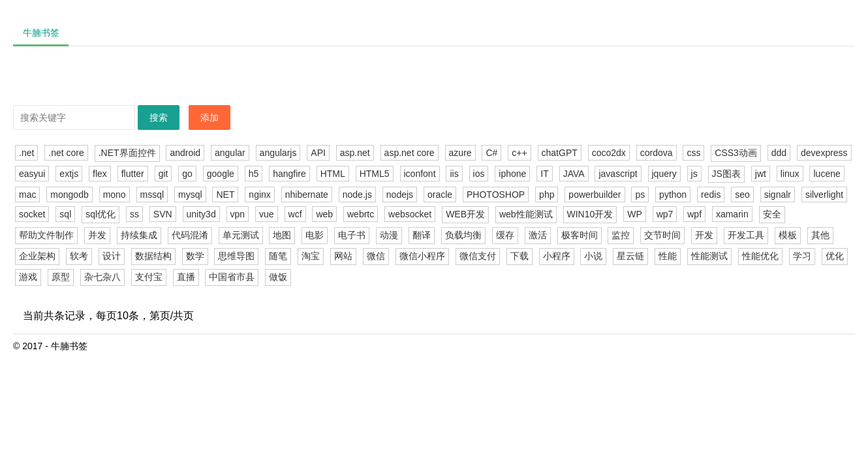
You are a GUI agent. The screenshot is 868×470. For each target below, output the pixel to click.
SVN (163, 214)
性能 (668, 256)
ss (134, 214)
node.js (357, 195)
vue (267, 214)
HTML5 (375, 174)
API (318, 153)
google (221, 174)
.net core (66, 153)
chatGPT (560, 153)
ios (479, 174)
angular (230, 153)
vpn (238, 214)
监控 (621, 235)
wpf (694, 214)
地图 (282, 235)
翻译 (422, 235)
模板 (788, 235)
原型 (61, 277)
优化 (835, 256)
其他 (820, 235)
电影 (315, 235)
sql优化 (101, 214)
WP (635, 214)
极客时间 (580, 235)
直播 (186, 277)
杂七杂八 (102, 277)
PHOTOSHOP (496, 195)
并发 (97, 235)
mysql (190, 195)
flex (100, 174)
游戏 (28, 277)
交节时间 (662, 235)
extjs (69, 174)
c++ (519, 153)
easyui (32, 174)
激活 (538, 235)
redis (711, 195)
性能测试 (709, 256)
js (694, 174)
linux (790, 174)
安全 (772, 214)
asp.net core (410, 153)
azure (460, 153)
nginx (259, 195)
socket (32, 214)
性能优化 (760, 256)
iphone (512, 174)
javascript (618, 174)
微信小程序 (422, 256)
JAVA (574, 174)
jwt (761, 174)
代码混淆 (190, 235)
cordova (657, 153)
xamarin (732, 214)
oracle (440, 195)
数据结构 (153, 256)
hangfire (289, 174)
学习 (802, 256)
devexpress (824, 153)
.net (26, 153)
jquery (664, 174)
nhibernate (307, 195)
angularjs (278, 153)
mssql (152, 195)
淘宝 (311, 256)
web (324, 214)
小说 (593, 256)
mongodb (69, 195)
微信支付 (478, 256)
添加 (209, 117)
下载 (519, 256)
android (185, 153)
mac (27, 195)
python (673, 195)
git (163, 174)
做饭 (278, 277)
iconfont (420, 174)
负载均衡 (463, 235)
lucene (827, 174)
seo (742, 195)
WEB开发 (465, 214)
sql (65, 214)
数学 (195, 256)
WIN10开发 (590, 214)
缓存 (505, 235)
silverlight (824, 195)
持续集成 (139, 235)
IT (544, 174)
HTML (333, 174)
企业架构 (37, 256)
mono (115, 195)
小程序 (557, 256)
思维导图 (236, 256)
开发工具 (746, 235)
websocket (410, 214)
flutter (133, 174)
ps (640, 195)
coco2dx (609, 153)
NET (225, 195)
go (187, 174)
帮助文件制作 (46, 235)
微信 (376, 256)
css (693, 153)
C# (491, 153)
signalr (778, 195)
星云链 (630, 256)
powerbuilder (595, 195)
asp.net (355, 153)
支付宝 (149, 277)
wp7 (665, 214)
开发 (704, 235)
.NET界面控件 (127, 153)
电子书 (352, 235)
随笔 (278, 256)
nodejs (400, 195)
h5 (254, 174)
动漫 (389, 235)
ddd (779, 153)
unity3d (201, 214)
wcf (295, 214)
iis (454, 174)
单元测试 (241, 235)
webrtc (361, 214)
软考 (79, 256)
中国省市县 (232, 277)
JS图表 (726, 174)
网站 (343, 256)
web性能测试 (526, 214)
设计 (112, 256)
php (547, 195)
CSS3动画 (736, 153)
